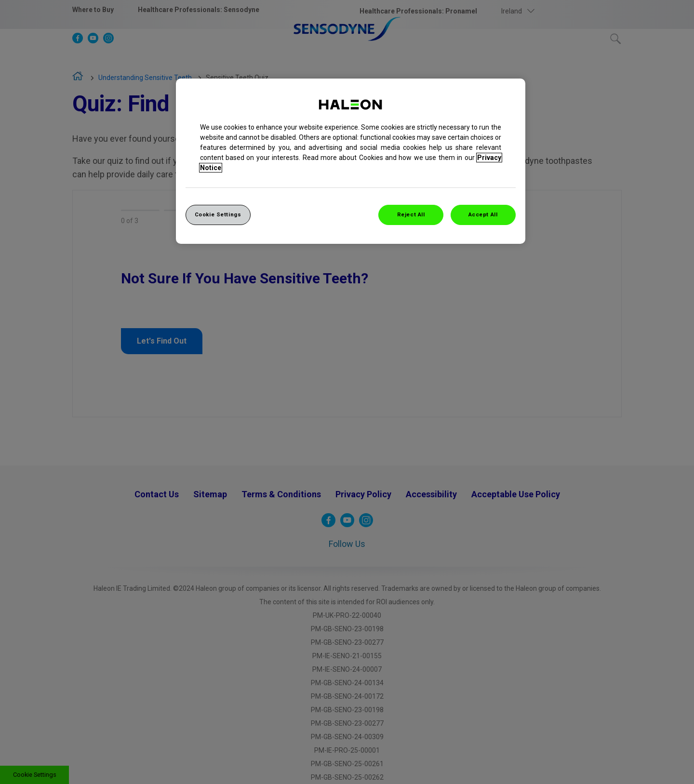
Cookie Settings (218, 214)
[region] (351, 161)
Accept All (483, 214)
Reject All (411, 214)
